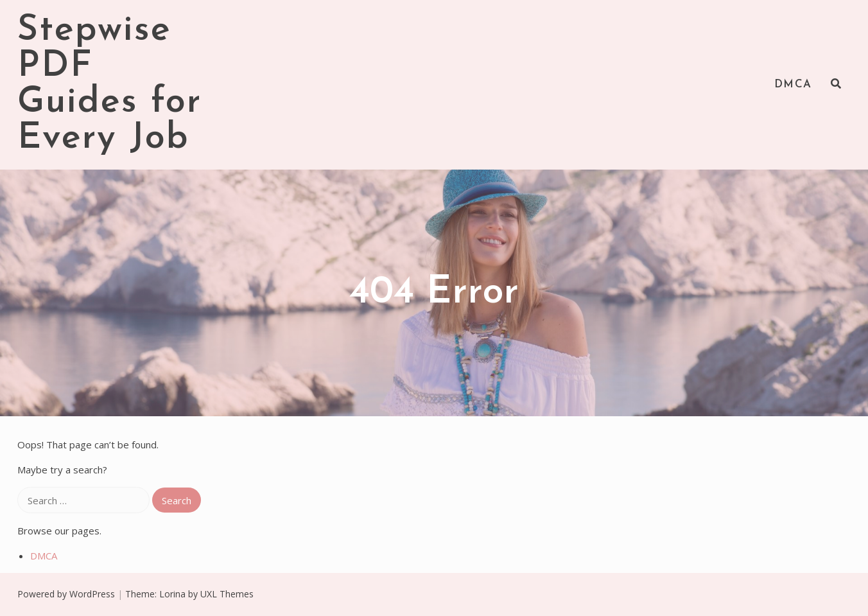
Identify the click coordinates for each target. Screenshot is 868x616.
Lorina (172, 594)
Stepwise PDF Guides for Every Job (109, 85)
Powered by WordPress (66, 594)
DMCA (793, 84)
